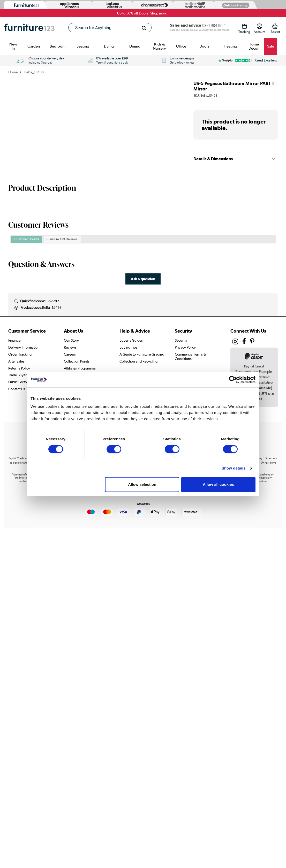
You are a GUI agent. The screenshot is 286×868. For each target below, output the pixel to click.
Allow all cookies (218, 484)
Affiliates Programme (80, 368)
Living (109, 46)
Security (181, 340)
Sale (271, 46)
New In (13, 46)
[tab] (27, 240)
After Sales (16, 361)
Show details (234, 468)
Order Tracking (20, 354)
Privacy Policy (185, 347)
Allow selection (142, 484)
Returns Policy (19, 368)
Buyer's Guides (131, 340)
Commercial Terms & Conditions (190, 356)
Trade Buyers (18, 375)
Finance (14, 340)
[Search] (144, 28)
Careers (70, 354)
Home (13, 72)
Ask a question (143, 279)
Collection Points (77, 361)
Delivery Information (24, 347)
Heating (230, 46)
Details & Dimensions (213, 159)
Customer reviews (27, 239)
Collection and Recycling (138, 361)
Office (181, 46)
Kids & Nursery (159, 46)
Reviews (70, 347)
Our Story (71, 340)
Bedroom (58, 46)
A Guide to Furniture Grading (142, 354)
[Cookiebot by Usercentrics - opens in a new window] (233, 380)
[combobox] (110, 28)
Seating (83, 46)
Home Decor (254, 46)
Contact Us (17, 389)
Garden (34, 46)
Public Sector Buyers (24, 382)
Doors (204, 46)
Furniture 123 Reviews (62, 239)
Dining (135, 46)
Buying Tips (128, 347)
